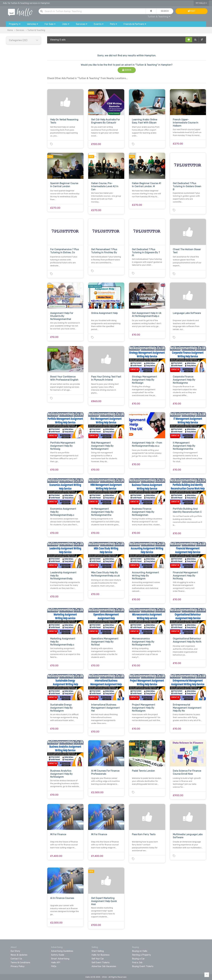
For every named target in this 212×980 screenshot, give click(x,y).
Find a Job (137, 962)
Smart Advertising (60, 959)
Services (20, 30)
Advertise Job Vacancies (104, 966)
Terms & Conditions (20, 962)
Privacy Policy (18, 966)
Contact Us (16, 959)
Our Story (15, 951)
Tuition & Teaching (159, 17)
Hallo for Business (101, 955)
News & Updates (19, 955)
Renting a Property (141, 955)
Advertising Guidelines (62, 951)
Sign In (127, 70)
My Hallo (201, 3)
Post (191, 11)
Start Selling (98, 951)
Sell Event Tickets (101, 962)
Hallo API (56, 962)
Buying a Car (138, 959)
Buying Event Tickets (143, 966)
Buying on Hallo (140, 951)
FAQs (54, 966)
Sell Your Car (98, 959)
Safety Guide (58, 955)
